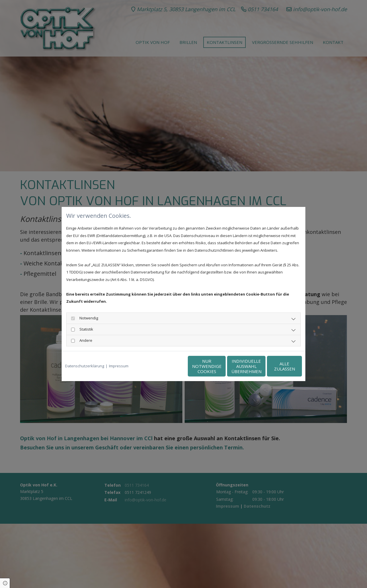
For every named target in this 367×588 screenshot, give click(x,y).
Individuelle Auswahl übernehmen (221, 366)
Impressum (119, 366)
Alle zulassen (275, 366)
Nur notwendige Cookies (166, 366)
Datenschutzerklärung (85, 366)
